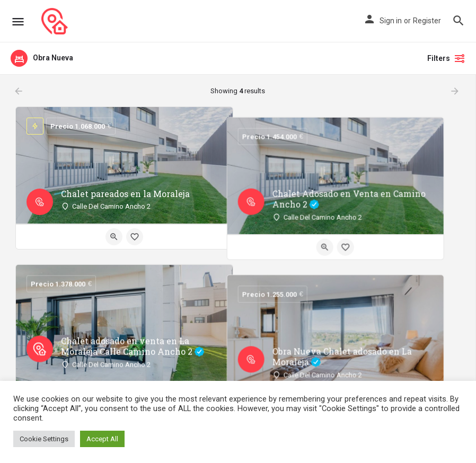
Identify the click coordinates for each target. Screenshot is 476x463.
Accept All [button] (102, 439)
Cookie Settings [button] (44, 439)
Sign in (391, 21)
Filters (446, 58)
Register (427, 21)
